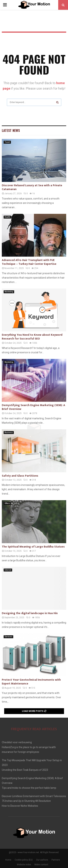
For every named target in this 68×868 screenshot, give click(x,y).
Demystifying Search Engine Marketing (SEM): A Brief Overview (33, 407)
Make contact (41, 865)
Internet (8, 570)
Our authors (42, 860)
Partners (56, 860)
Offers (7, 503)
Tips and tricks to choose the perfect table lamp (29, 788)
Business (9, 432)
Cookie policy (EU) (24, 860)
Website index (24, 865)
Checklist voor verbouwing (17, 742)
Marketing (9, 292)
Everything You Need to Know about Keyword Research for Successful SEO (32, 337)
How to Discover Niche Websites (20, 806)
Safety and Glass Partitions (20, 476)
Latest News (11, 130)
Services (8, 637)
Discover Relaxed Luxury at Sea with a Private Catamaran (32, 187)
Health (7, 217)
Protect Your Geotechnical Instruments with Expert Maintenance (31, 682)
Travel (7, 142)
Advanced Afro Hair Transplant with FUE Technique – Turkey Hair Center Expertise (29, 262)
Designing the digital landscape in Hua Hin (30, 613)
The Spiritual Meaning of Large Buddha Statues (33, 547)
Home (8, 860)
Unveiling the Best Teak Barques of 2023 (25, 770)
